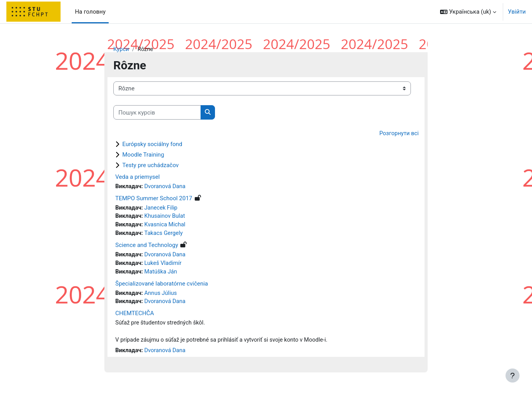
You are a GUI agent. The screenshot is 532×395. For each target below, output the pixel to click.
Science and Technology (147, 247)
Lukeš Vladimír (164, 265)
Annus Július (162, 296)
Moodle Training (143, 155)
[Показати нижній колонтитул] (513, 376)
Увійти (517, 12)
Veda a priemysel (137, 177)
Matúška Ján (162, 274)
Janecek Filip (162, 209)
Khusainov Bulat (166, 217)
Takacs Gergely (165, 235)
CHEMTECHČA (135, 316)
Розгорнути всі (398, 134)
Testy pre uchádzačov (151, 166)
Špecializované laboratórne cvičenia (162, 286)
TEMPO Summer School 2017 (154, 199)
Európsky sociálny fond (152, 145)
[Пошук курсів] (157, 113)
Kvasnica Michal (166, 226)
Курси (121, 49)
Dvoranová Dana (166, 187)
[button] (468, 12)
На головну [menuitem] (90, 12)
